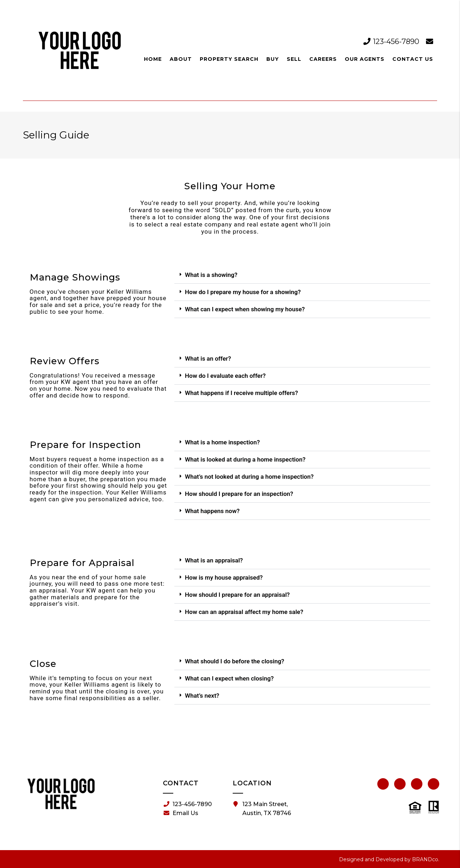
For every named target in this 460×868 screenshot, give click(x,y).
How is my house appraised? (224, 577)
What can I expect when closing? (229, 678)
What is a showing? (211, 275)
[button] (302, 275)
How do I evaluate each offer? (225, 376)
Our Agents (365, 59)
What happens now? (212, 511)
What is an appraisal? (214, 560)
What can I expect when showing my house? (245, 309)
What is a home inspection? (222, 442)
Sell (294, 59)
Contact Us (413, 59)
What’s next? (202, 696)
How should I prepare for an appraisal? (237, 595)
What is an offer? (208, 359)
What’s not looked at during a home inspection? (249, 477)
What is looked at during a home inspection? (245, 459)
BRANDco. (426, 859)
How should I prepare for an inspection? (239, 494)
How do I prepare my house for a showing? (243, 292)
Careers (323, 59)
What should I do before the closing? (234, 661)
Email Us (181, 813)
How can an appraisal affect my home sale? (244, 612)
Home (153, 59)
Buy (273, 59)
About (181, 59)
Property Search (229, 59)
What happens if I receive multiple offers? (241, 393)
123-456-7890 (392, 42)
